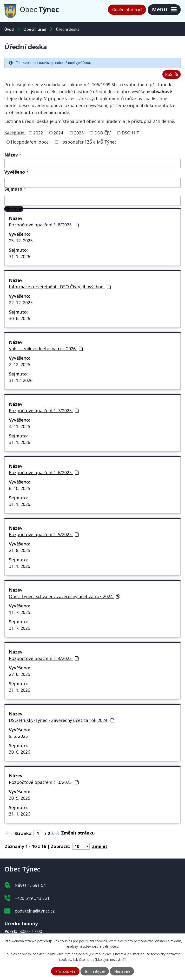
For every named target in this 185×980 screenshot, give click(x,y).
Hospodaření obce (30, 142)
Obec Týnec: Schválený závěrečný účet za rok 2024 (65, 596)
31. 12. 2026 (21, 380)
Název (11, 155)
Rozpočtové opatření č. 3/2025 (44, 782)
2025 (79, 133)
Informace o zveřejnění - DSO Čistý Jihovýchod (60, 287)
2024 (58, 133)
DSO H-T (130, 133)
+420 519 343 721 (32, 898)
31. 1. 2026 (20, 256)
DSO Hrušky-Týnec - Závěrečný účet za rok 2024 (62, 720)
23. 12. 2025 (21, 241)
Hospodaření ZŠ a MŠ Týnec (88, 142)
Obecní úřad (35, 29)
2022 (38, 133)
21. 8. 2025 (20, 550)
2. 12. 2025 (20, 364)
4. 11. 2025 (20, 426)
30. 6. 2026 (20, 318)
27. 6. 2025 (20, 674)
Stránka (23, 833)
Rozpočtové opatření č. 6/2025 (44, 472)
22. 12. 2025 (21, 302)
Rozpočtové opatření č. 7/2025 (44, 411)
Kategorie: (15, 132)
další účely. (111, 947)
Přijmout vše (65, 971)
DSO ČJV (102, 133)
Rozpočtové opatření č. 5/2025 (44, 534)
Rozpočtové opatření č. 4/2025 (44, 658)
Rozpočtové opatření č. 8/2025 (44, 225)
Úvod (9, 29)
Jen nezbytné (95, 971)
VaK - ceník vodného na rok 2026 (46, 349)
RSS (172, 74)
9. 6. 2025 (18, 736)
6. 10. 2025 (20, 488)
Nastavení (122, 971)
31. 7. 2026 (20, 628)
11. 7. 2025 (20, 612)
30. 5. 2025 (20, 798)
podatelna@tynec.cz (35, 911)
